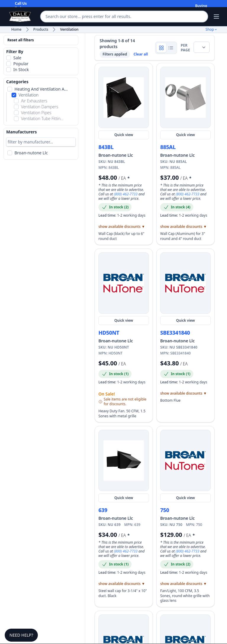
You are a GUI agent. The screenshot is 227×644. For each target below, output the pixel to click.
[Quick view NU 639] (124, 460)
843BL (106, 147)
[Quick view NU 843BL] (124, 97)
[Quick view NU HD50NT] (124, 283)
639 (103, 510)
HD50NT (109, 333)
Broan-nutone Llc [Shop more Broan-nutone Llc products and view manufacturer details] (116, 155)
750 (165, 510)
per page (185, 48)
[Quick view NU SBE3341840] (185, 283)
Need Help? (21, 635)
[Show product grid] (161, 48)
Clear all (141, 54)
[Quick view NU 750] (185, 460)
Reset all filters (21, 40)
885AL (168, 147)
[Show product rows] (171, 48)
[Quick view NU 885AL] (185, 97)
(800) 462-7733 (126, 194)
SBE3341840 (175, 333)
